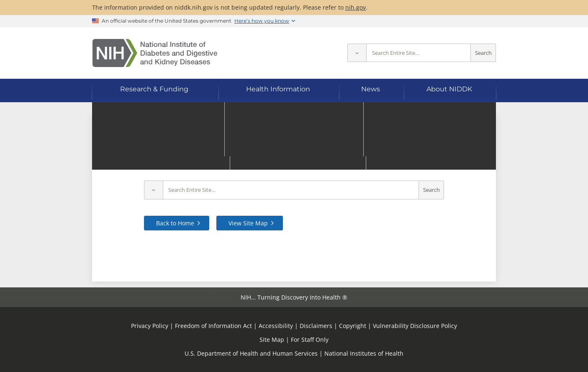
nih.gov (356, 7)
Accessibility (276, 326)
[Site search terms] (419, 53)
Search (483, 53)
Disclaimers (316, 326)
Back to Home (175, 223)
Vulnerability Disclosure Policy (415, 326)
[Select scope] (357, 53)
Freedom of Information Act (213, 326)
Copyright (353, 326)
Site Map (272, 340)
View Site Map (248, 223)
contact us (453, 163)
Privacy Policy (150, 326)
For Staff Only (310, 340)
